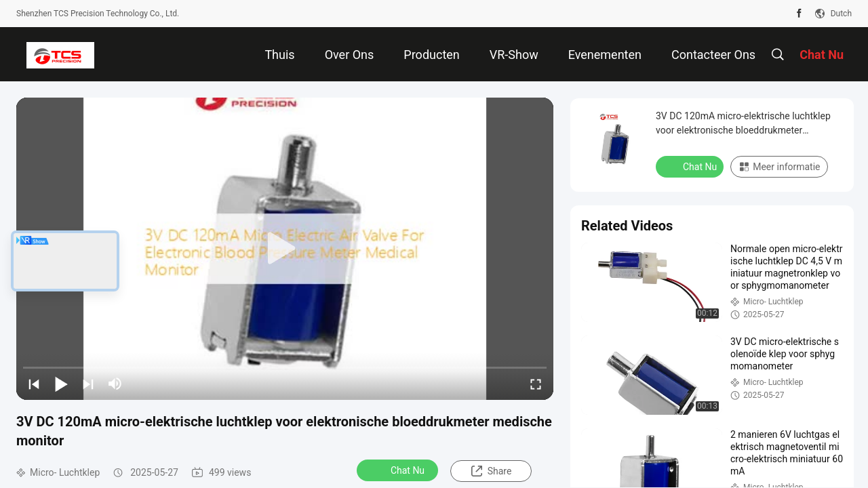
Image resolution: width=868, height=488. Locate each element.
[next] (88, 384)
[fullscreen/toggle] (536, 384)
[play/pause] (61, 384)
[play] (285, 249)
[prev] (34, 384)
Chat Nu (399, 470)
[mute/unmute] (115, 384)
